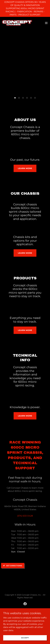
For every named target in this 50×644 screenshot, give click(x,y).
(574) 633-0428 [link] (25, 516)
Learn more (25, 168)
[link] (17, 23)
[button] (46, 23)
